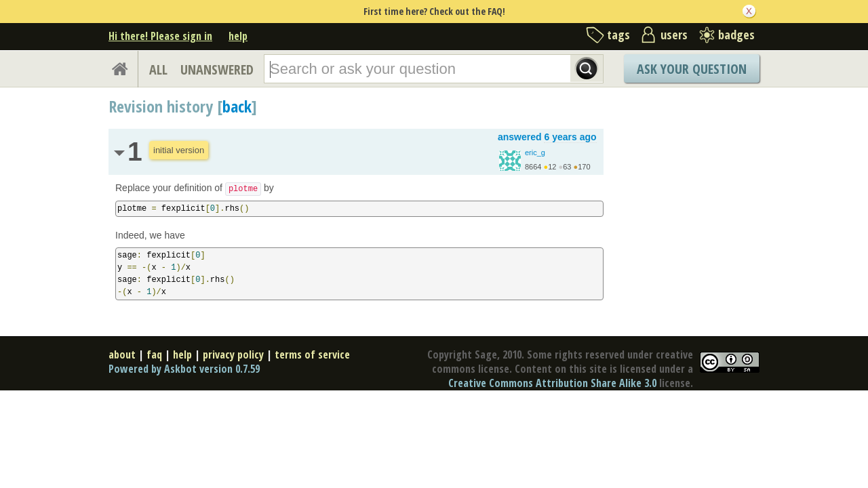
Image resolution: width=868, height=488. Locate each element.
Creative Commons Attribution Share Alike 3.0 (552, 383)
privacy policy (233, 354)
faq (154, 354)
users (674, 35)
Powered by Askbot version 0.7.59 (184, 369)
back (237, 106)
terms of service (312, 354)
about (122, 354)
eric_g (535, 152)
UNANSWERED (217, 69)
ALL (158, 69)
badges (736, 35)
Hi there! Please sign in (160, 36)
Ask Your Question (692, 69)
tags (618, 35)
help (238, 36)
